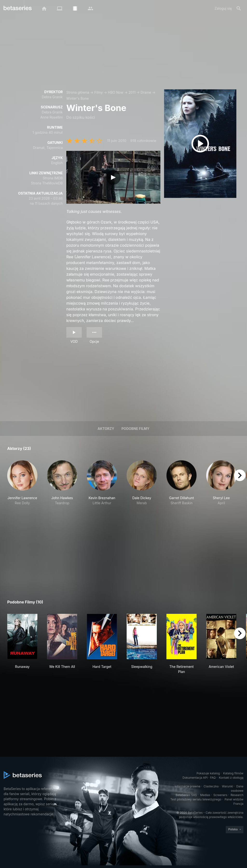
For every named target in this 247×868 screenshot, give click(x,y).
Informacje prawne (187, 786)
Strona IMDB (53, 178)
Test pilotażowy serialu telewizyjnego (196, 799)
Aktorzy (106, 429)
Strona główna (78, 92)
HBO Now (116, 92)
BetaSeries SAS (186, 795)
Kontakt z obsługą (231, 778)
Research (237, 795)
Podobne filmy (136, 429)
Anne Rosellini (51, 117)
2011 (132, 92)
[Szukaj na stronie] (239, 8)
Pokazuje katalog (208, 773)
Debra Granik (52, 97)
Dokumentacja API (195, 778)
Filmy (99, 92)
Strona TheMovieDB (47, 183)
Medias (205, 795)
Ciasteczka (211, 786)
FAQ (213, 778)
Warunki (227, 786)
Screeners (220, 795)
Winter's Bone (78, 98)
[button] (22, 485)
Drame (146, 92)
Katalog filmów (233, 773)
